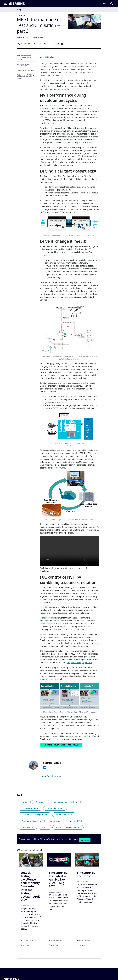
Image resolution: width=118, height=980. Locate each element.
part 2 (83, 733)
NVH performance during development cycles (25, 57)
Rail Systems (28, 827)
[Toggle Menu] (6, 4)
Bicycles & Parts (76, 821)
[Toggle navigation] (99, 10)
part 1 (74, 733)
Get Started (85, 840)
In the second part (48, 618)
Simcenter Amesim (30, 808)
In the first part (46, 607)
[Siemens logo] (17, 4)
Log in (104, 4)
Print (57, 44)
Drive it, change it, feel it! (27, 70)
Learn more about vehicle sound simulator (61, 745)
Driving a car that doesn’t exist (24, 65)
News (24, 802)
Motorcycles (55, 821)
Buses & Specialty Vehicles (68, 827)
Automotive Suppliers (31, 821)
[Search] (112, 4)
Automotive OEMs (64, 815)
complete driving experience (79, 663)
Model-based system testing (64, 802)
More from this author (52, 776)
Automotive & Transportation (35, 815)
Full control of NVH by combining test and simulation (25, 77)
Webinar (39, 802)
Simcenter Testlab (55, 808)
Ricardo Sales (49, 57)
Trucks (45, 827)
